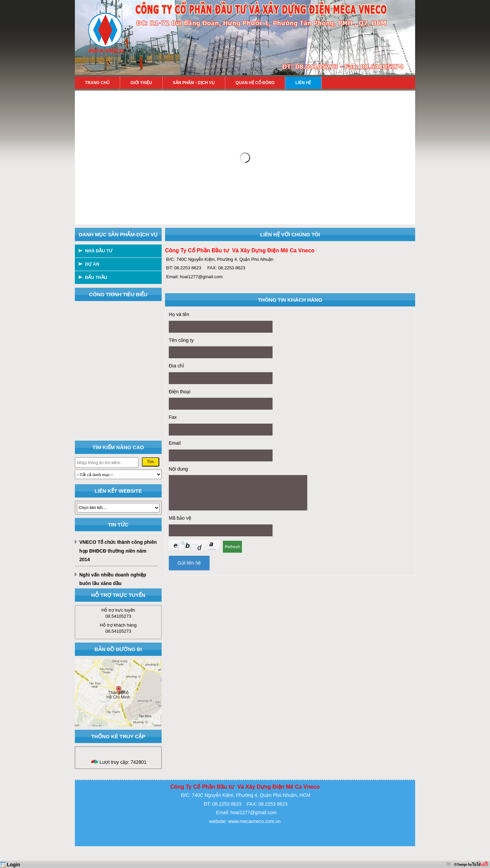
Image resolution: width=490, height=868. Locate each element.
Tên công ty (181, 340)
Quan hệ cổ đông (255, 83)
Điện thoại (179, 392)
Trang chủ (97, 83)
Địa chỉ (176, 366)
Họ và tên (179, 314)
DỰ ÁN (92, 264)
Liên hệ (303, 83)
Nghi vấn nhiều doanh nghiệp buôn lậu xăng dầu (113, 581)
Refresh (232, 547)
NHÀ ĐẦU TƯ (99, 251)
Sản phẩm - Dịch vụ (194, 83)
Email (175, 443)
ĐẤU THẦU (96, 277)
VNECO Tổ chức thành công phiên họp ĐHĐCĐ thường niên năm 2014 (118, 552)
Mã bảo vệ (180, 518)
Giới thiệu (141, 83)
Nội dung (178, 469)
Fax (173, 417)
